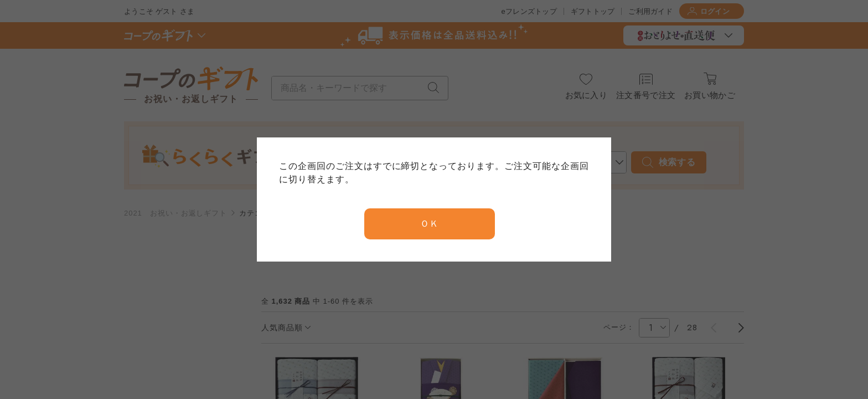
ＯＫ (430, 224)
